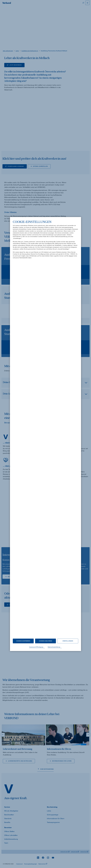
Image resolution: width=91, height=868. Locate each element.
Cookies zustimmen (23, 641)
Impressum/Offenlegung (36, 647)
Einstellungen (68, 641)
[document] (45, 428)
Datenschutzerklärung (54, 647)
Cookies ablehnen (45, 641)
